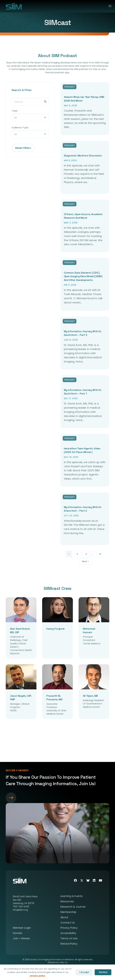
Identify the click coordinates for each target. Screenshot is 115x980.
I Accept (84, 972)
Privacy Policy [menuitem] (69, 928)
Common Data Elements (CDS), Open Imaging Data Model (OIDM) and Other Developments (83, 276)
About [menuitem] (64, 918)
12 (100, 554)
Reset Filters (23, 148)
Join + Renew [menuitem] (21, 939)
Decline (103, 972)
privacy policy (38, 976)
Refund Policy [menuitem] (69, 944)
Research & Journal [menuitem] (73, 907)
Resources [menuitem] (67, 902)
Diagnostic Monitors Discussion (83, 155)
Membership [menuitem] (68, 912)
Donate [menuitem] (17, 933)
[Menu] (109, 6)
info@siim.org (20, 910)
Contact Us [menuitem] (68, 923)
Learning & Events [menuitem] (72, 896)
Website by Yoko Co (58, 962)
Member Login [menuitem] (22, 928)
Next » (85, 561)
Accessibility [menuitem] (68, 933)
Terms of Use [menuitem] (69, 939)
